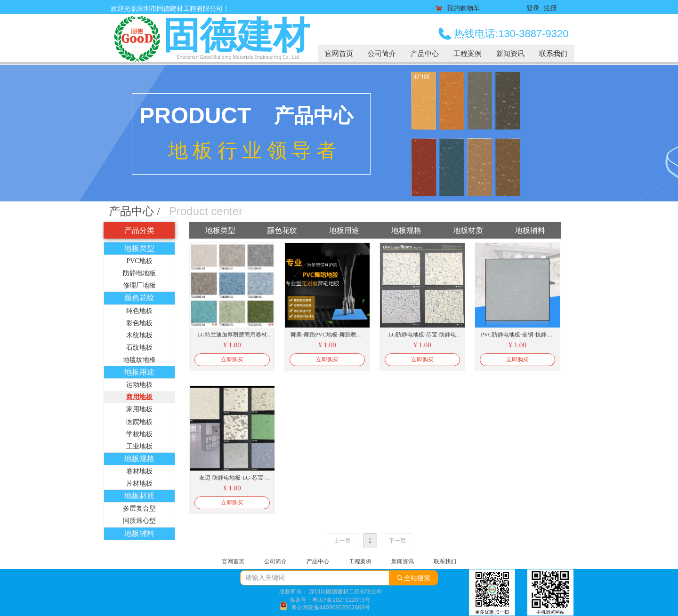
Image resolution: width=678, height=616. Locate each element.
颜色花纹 (139, 298)
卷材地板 (139, 471)
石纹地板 (139, 348)
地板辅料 (139, 533)
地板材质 (139, 496)
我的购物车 (463, 8)
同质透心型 (139, 521)
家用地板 (139, 409)
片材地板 (139, 484)
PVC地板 (139, 261)
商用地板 (139, 397)
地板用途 (139, 372)
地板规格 (139, 459)
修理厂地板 (139, 285)
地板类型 (139, 248)
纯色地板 (139, 311)
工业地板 (139, 446)
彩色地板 (139, 323)
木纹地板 (139, 335)
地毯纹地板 (139, 360)
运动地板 (139, 385)
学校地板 (139, 434)
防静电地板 (139, 273)
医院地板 (139, 422)
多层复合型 (139, 508)
